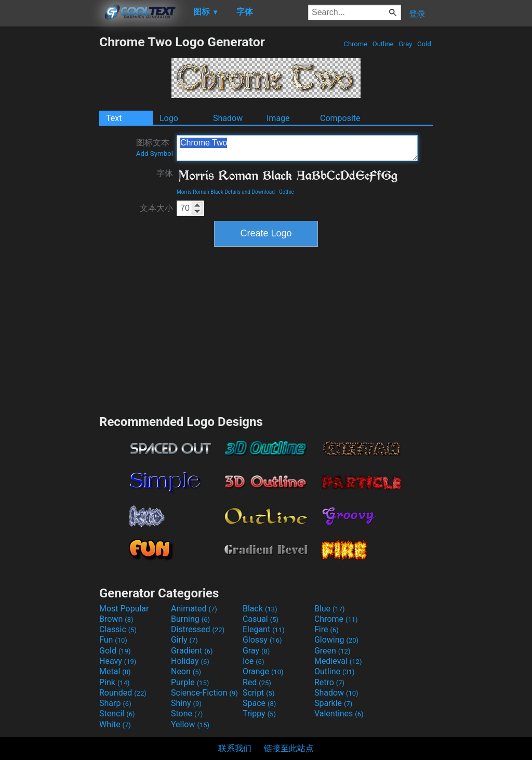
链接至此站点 (289, 748)
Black (260, 609)
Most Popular (124, 609)
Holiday (190, 661)
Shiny (186, 703)
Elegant (264, 629)
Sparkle (333, 703)
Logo (169, 118)
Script (259, 693)
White (115, 724)
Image (278, 118)
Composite (340, 118)
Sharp (115, 703)
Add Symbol (155, 154)
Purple (190, 682)
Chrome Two (297, 148)
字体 (165, 173)
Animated (194, 609)
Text (114, 118)
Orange (263, 671)
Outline (383, 44)
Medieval (338, 661)
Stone (187, 714)
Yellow (190, 724)
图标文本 (155, 148)
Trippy (259, 714)
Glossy (262, 640)
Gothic (287, 192)
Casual (261, 619)
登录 (417, 14)
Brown (116, 619)
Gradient (192, 651)
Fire (327, 629)
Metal (115, 671)
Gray (405, 44)
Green (332, 651)
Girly (184, 640)
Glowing (336, 640)
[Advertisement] (49, 190)
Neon (186, 671)
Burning (190, 619)
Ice (253, 661)
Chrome (355, 44)
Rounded (123, 693)
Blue (330, 609)
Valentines (339, 714)
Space (259, 703)
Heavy (118, 661)
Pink (115, 682)
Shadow (228, 118)
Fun (113, 640)
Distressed (198, 629)
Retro (329, 682)
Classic (118, 629)
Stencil (117, 714)
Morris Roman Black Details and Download (226, 192)
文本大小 (156, 208)
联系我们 (235, 748)
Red (257, 682)
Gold (424, 44)
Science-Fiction (204, 693)
